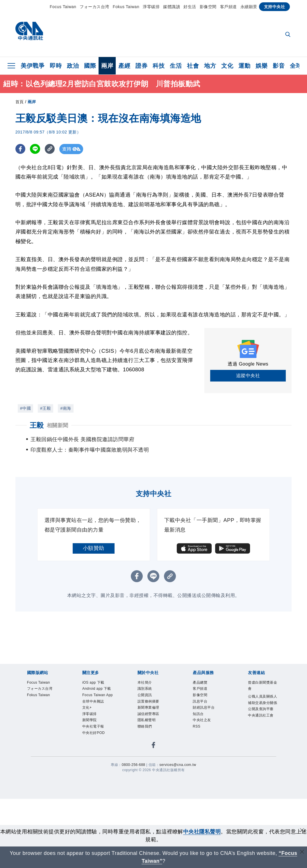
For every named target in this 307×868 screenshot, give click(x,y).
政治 (73, 66)
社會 (193, 66)
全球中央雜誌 (93, 701)
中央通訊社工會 (261, 715)
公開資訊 (145, 695)
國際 (90, 66)
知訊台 (198, 714)
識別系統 (145, 689)
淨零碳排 (151, 7)
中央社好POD (94, 733)
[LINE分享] (35, 149)
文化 (227, 66)
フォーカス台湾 (94, 7)
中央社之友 (202, 720)
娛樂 (262, 66)
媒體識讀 (172, 7)
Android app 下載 (97, 689)
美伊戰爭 (33, 66)
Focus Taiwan (63, 7)
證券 (141, 66)
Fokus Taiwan (126, 7)
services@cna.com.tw (178, 765)
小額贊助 (94, 548)
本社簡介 (145, 682)
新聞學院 (90, 720)
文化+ (87, 707)
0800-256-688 (134, 765)
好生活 (190, 7)
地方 (210, 66)
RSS (197, 726)
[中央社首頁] (29, 32)
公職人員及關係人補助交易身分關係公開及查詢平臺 (263, 703)
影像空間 (208, 7)
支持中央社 (275, 7)
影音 (279, 66)
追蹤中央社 (248, 376)
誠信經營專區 (148, 714)
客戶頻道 (229, 7)
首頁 (20, 102)
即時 (56, 66)
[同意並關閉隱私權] (302, 831)
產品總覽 (200, 682)
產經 (124, 66)
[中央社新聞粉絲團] (153, 746)
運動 (244, 66)
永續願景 (249, 7)
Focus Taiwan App (98, 695)
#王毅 (45, 408)
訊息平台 (200, 701)
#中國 (25, 408)
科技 (159, 66)
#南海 (66, 408)
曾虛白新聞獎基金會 (263, 686)
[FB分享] (20, 149)
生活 (176, 66)
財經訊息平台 (204, 707)
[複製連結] (50, 149)
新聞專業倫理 (148, 707)
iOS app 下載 (93, 682)
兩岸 (107, 66)
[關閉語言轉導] (302, 852)
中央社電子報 (93, 726)
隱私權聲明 (147, 720)
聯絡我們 (145, 726)
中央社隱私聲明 (202, 832)
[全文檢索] (288, 35)
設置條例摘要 (148, 701)
